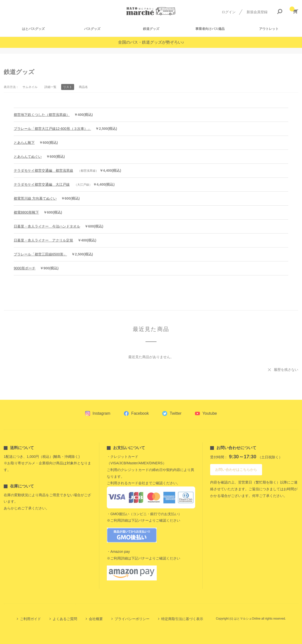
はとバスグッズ (33, 29)
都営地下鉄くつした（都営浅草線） (42, 115)
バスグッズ (92, 29)
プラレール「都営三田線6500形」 (40, 254)
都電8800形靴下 (26, 212)
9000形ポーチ (25, 268)
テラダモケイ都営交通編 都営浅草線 (43, 170)
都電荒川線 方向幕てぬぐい (35, 198)
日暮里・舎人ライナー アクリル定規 (43, 240)
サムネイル (30, 87)
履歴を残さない (286, 370)
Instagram (101, 413)
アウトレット (269, 29)
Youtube (210, 413)
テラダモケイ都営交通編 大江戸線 (42, 184)
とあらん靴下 (24, 143)
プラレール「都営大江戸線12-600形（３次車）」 (52, 129)
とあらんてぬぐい (28, 157)
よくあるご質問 (65, 619)
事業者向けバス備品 (210, 29)
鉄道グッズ (151, 29)
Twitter (176, 413)
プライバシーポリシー (132, 619)
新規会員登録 (257, 12)
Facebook (140, 413)
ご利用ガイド (30, 619)
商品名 (83, 87)
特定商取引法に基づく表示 (182, 619)
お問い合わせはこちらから (236, 470)
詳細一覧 (50, 87)
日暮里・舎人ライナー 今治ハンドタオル (47, 226)
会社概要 (96, 619)
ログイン (229, 12)
